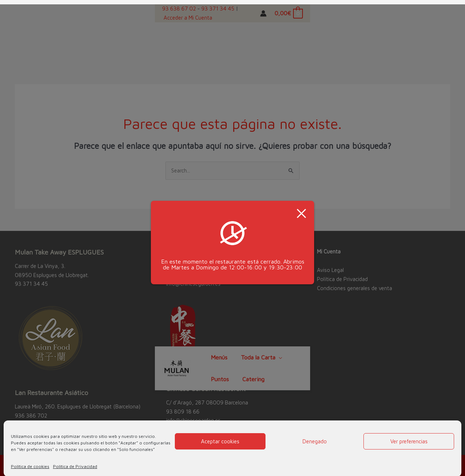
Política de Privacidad (75, 462)
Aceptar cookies (220, 437)
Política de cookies (30, 462)
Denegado (315, 437)
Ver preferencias (409, 437)
